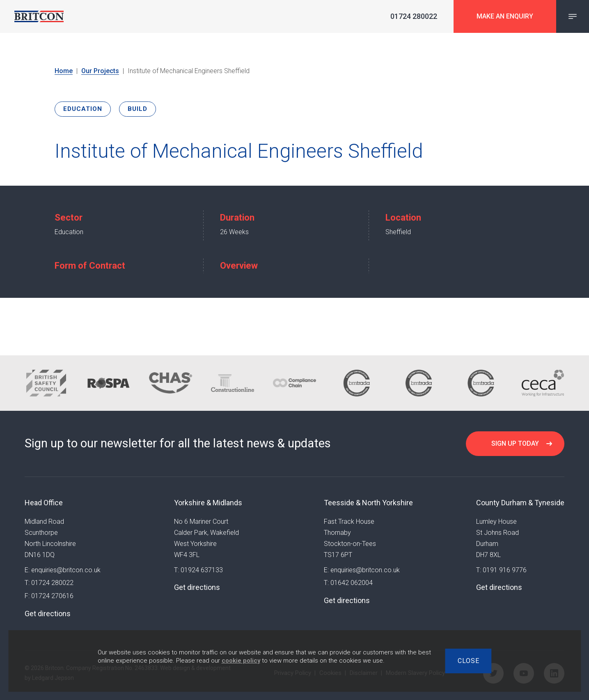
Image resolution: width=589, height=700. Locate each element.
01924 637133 (202, 570)
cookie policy (241, 661)
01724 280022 (52, 583)
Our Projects (100, 71)
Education (83, 109)
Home (64, 71)
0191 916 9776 (505, 570)
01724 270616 (52, 596)
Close (469, 661)
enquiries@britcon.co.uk (66, 570)
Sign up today (515, 443)
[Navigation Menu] (573, 16)
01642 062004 (352, 583)
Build (138, 109)
